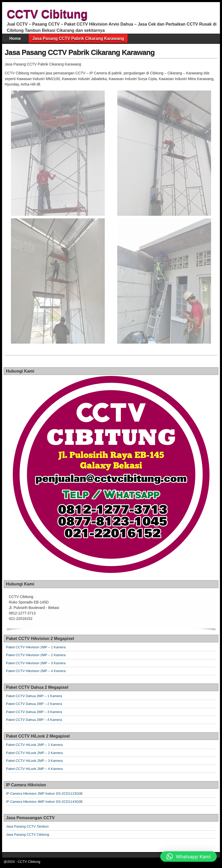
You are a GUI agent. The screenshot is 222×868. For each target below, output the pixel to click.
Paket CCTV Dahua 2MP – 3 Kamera (34, 712)
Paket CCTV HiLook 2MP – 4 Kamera (34, 769)
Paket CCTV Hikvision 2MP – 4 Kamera (36, 671)
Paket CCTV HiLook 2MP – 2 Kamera (34, 753)
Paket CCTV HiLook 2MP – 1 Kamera (34, 745)
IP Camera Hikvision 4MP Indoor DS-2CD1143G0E (44, 802)
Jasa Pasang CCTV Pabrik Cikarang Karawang (78, 38)
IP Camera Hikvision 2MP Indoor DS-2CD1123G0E (44, 794)
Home (15, 38)
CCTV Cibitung (47, 14)
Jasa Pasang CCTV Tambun (27, 826)
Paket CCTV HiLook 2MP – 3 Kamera (34, 761)
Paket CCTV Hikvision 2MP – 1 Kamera (36, 647)
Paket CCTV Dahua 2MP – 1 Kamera (34, 696)
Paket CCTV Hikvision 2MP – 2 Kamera (36, 655)
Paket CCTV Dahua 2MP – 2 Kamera (34, 704)
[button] (189, 857)
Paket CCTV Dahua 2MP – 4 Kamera (34, 720)
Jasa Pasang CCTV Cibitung (27, 834)
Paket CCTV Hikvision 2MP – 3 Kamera (36, 663)
